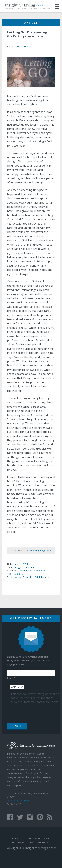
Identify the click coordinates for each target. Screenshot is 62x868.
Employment (18, 843)
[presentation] (36, 710)
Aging (18, 577)
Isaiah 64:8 (25, 571)
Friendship (28, 577)
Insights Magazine (24, 567)
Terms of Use (34, 838)
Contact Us (44, 843)
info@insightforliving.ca (19, 801)
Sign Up (17, 726)
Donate (48, 838)
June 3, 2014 (21, 564)
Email (11, 678)
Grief (37, 577)
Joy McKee (22, 47)
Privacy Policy (18, 838)
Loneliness (47, 577)
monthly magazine (40, 550)
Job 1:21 (21, 574)
